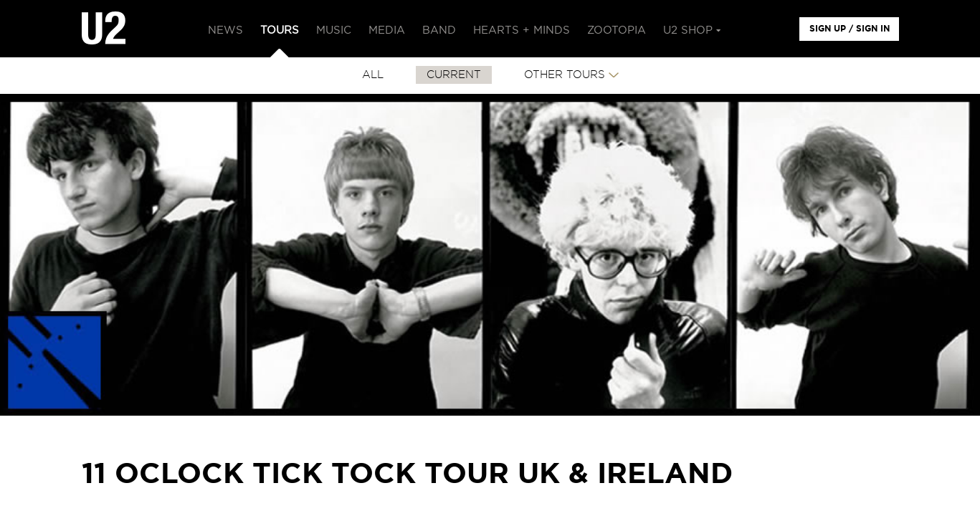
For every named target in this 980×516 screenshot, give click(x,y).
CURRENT (454, 75)
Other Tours (565, 75)
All (373, 75)
